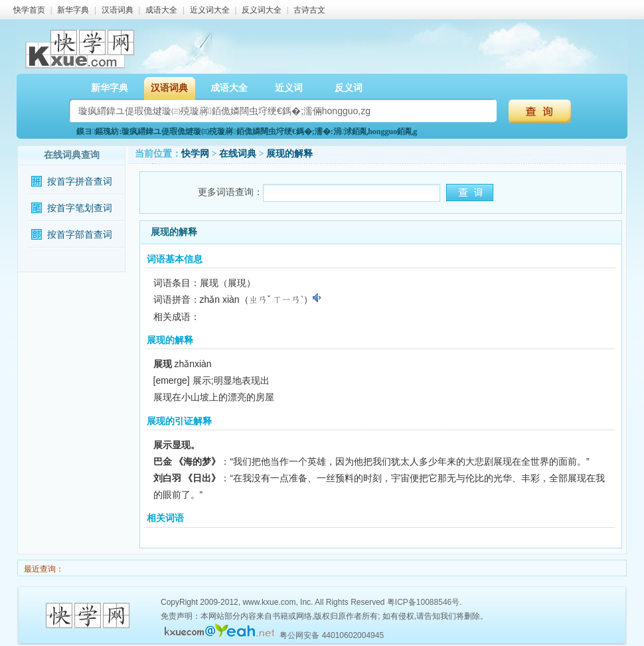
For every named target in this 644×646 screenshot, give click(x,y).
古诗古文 (309, 10)
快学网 (195, 154)
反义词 (349, 88)
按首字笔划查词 (80, 208)
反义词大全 (262, 10)
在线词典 (238, 154)
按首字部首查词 (80, 235)
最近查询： (43, 569)
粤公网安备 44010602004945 (332, 635)
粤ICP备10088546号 (423, 602)
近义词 (289, 88)
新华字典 (73, 10)
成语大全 (161, 10)
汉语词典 (118, 10)
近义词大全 (210, 10)
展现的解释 (289, 154)
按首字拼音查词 (80, 182)
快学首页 (29, 10)
